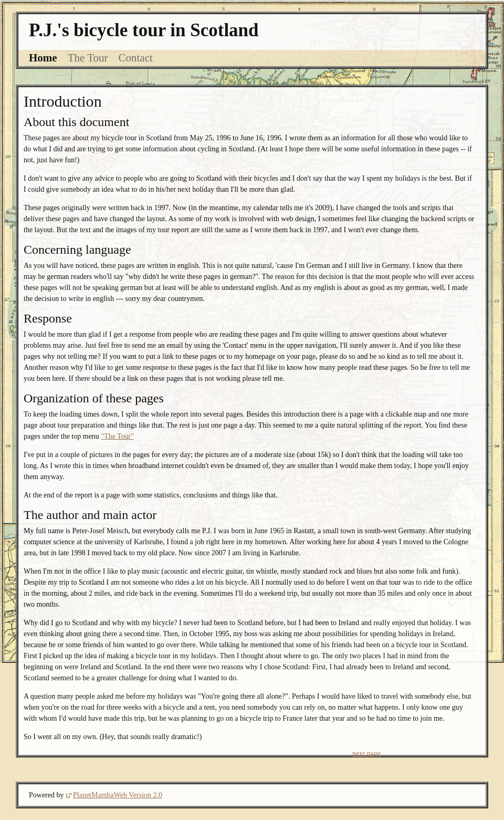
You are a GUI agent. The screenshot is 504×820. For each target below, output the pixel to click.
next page (366, 754)
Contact (136, 58)
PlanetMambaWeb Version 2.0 (118, 795)
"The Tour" (117, 436)
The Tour (88, 58)
